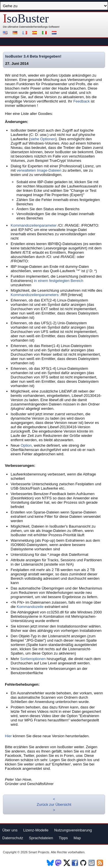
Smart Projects (39, 852)
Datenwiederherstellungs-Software (39, 27)
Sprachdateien (41, 838)
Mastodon (59, 863)
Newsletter (92, 863)
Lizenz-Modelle (36, 830)
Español (35, 33)
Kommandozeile (30, 607)
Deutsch (16, 33)
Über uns (10, 830)
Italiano (45, 33)
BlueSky (50, 863)
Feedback (82, 101)
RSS (100, 863)
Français (26, 33)
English (6, 33)
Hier (8, 736)
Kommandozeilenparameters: (35, 295)
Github (84, 863)
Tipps (63, 838)
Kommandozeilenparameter (34, 225)
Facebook (75, 863)
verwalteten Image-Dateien (39, 170)
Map (77, 838)
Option (26, 445)
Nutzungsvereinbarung (73, 830)
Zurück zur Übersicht (54, 804)
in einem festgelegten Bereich (59, 281)
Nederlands (55, 33)
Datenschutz (13, 838)
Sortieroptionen (33, 659)
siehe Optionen (43, 139)
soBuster (26, 18)
